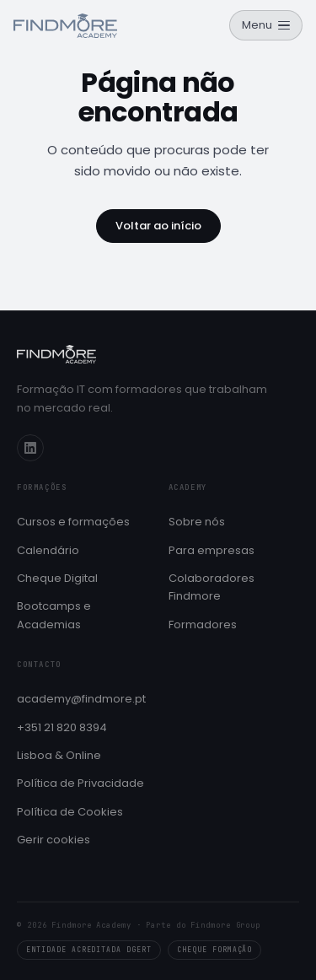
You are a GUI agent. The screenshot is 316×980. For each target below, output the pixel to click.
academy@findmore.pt (81, 699)
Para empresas (212, 550)
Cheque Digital (57, 578)
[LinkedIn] (30, 448)
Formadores (203, 625)
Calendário (48, 550)
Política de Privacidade (80, 783)
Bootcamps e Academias (54, 615)
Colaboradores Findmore (212, 587)
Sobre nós (197, 522)
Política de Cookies (70, 812)
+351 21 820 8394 (62, 727)
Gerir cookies (54, 840)
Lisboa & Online (59, 755)
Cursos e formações (73, 522)
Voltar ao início (158, 226)
